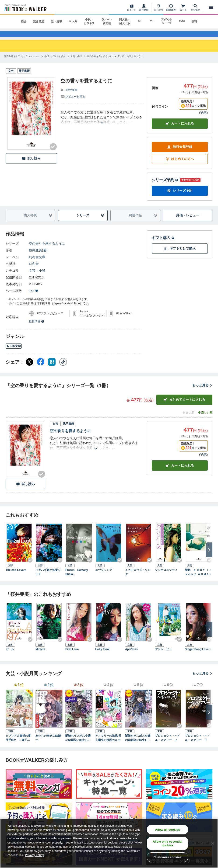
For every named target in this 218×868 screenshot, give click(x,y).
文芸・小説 (37, 277)
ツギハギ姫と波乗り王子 (48, 579)
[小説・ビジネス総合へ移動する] (55, 63)
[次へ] (209, 556)
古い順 (188, 419)
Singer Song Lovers (198, 656)
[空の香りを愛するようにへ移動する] (100, 63)
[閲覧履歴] (171, 7)
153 (34, 297)
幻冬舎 (34, 270)
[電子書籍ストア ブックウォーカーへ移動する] (22, 63)
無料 (194, 21)
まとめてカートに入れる (184, 406)
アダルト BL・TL (167, 21)
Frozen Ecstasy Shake (78, 579)
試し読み (31, 165)
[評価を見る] (73, 103)
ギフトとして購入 (180, 255)
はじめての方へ (180, 165)
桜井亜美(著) (38, 257)
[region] (109, 843)
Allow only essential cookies (167, 843)
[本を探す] (195, 7)
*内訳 (203, 119)
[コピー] (63, 368)
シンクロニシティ (166, 576)
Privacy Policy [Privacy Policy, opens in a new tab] (34, 855)
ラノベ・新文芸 (107, 21)
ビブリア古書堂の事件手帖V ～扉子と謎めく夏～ (19, 745)
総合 (24, 21)
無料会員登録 (180, 153)
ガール (10, 656)
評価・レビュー (188, 222)
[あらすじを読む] (102, 124)
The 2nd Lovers (16, 576)
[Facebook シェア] (41, 368)
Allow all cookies (167, 830)
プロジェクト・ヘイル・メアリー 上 (168, 744)
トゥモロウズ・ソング (138, 579)
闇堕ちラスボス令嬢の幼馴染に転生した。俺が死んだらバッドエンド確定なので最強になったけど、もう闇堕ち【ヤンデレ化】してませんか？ (78, 745)
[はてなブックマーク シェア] (52, 368)
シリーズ (90, 222)
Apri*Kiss (131, 656)
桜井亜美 (72, 97)
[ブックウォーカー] (25, 7)
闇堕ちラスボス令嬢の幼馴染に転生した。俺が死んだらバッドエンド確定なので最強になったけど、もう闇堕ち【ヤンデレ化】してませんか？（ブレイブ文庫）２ (138, 745)
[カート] (183, 7)
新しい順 (205, 419)
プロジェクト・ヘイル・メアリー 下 (197, 744)
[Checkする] (53, 153)
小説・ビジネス (89, 21)
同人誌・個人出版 (125, 21)
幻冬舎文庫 (37, 264)
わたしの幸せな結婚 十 (49, 744)
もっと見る (202, 392)
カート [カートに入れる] (180, 472)
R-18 (182, 21)
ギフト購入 (163, 244)
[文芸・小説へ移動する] (76, 63)
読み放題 (39, 21)
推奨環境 (37, 328)
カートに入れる (180, 130)
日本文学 (14, 353)
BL (140, 21)
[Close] (213, 844)
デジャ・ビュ (163, 656)
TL (152, 21)
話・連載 (56, 21)
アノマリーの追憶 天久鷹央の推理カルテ (108, 744)
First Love (72, 656)
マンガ (73, 21)
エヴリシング (104, 576)
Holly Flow (102, 656)
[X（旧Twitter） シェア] (29, 368)
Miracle (40, 656)
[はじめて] (159, 7)
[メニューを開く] (211, 7)
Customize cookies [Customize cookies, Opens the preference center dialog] (168, 857)
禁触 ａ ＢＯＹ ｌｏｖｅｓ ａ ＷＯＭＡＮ (198, 579)
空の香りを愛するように (47, 250)
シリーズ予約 (165, 186)
